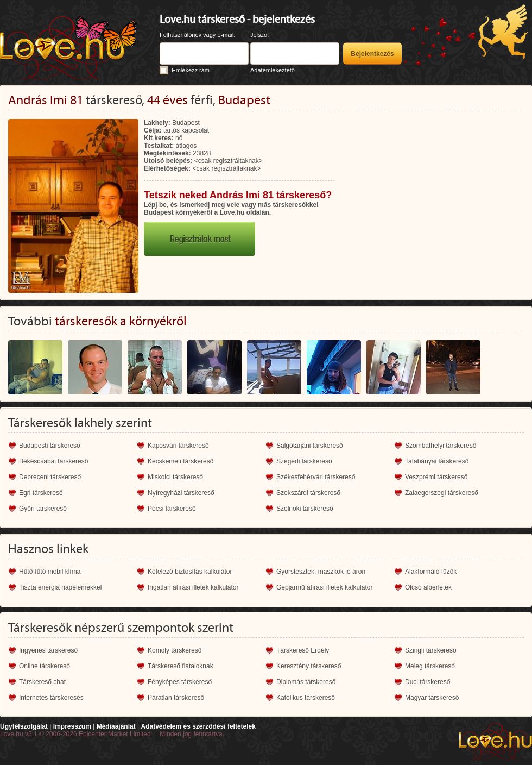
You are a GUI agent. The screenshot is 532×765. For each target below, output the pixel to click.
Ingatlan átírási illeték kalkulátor (193, 587)
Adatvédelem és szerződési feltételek (198, 726)
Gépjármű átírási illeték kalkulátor (324, 587)
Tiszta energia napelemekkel (60, 587)
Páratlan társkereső (176, 698)
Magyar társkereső (432, 698)
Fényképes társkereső (180, 682)
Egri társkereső (41, 493)
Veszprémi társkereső (436, 477)
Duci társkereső (427, 682)
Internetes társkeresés (51, 698)
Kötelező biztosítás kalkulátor (190, 572)
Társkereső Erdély (303, 650)
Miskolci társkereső (175, 477)
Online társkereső (45, 666)
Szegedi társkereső (304, 461)
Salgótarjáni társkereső (310, 446)
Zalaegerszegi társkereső (442, 493)
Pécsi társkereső (172, 509)
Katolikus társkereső (306, 698)
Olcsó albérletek (428, 587)
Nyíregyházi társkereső (181, 493)
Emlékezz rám (191, 70)
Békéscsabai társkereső (53, 461)
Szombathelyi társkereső (441, 446)
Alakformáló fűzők (431, 572)
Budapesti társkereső (50, 446)
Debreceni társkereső (50, 477)
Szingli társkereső (431, 650)
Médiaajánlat (116, 726)
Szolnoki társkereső (305, 509)
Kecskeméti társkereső (180, 461)
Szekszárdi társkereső (308, 493)
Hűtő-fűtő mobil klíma (50, 572)
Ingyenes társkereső (48, 650)
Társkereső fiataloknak (180, 666)
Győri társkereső (43, 509)
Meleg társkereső (430, 666)
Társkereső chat (42, 682)
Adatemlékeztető (273, 70)
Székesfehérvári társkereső (316, 477)
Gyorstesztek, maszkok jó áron (321, 572)
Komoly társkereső (175, 650)
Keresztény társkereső (309, 666)
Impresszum (72, 726)
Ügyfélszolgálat (24, 726)
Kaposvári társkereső (178, 446)
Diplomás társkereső (306, 682)
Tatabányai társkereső (437, 461)
